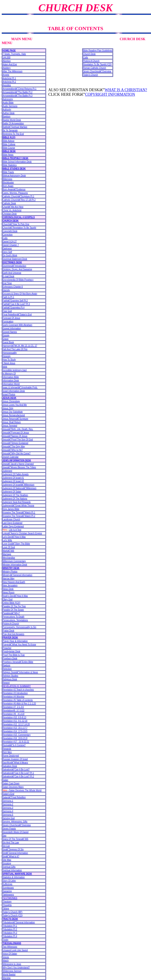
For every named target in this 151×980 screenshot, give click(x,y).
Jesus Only (8, 408)
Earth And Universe (12, 273)
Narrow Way (9, 578)
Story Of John (9, 881)
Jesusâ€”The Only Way (14, 446)
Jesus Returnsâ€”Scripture (15, 419)
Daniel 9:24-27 (10, 242)
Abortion (7, 61)
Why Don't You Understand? (16, 968)
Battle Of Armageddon (13, 123)
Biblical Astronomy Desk (14, 176)
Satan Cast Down (11, 783)
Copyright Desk (10, 231)
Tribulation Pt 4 (10, 936)
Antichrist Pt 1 (9, 78)
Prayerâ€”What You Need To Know (19, 644)
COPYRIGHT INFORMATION (110, 94)
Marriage (7, 554)
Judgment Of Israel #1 (13, 478)
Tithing (6, 908)
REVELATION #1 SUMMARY (17, 686)
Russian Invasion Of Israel (15, 759)
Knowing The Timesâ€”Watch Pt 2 (19, 516)
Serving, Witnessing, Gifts (15, 822)
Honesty (7, 356)
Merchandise (9, 558)
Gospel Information (12, 328)
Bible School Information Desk (17, 162)
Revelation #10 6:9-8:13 (14, 717)
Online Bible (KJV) (11, 603)
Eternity (6, 290)
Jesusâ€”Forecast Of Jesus (16, 433)
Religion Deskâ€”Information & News (20, 672)
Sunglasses (8, 888)
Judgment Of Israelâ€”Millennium (18, 485)
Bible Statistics (10, 165)
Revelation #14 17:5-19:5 (15, 731)
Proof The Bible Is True (14, 655)
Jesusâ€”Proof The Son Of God (18, 440)
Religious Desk (10, 679)
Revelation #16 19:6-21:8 (15, 738)
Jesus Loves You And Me (15, 405)
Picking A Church (11, 624)
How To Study (9, 360)
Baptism (6, 116)
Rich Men (7, 752)
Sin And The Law (11, 842)
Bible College (9, 144)
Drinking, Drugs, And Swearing (17, 269)
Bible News (8, 155)
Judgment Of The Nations (15, 499)
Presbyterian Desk (11, 651)
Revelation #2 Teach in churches (18, 690)
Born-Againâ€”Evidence (14, 189)
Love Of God (9, 547)
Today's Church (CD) (13, 915)
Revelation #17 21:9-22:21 (16, 742)
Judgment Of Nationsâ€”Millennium (19, 488)
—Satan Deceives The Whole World (22, 790)
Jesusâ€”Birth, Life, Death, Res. (18, 429)
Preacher (7, 648)
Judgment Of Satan (12, 492)
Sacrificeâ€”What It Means (15, 763)
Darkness (7, 248)
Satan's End (8, 794)
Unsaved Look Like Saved (15, 950)
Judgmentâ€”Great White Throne (18, 506)
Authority (7, 110)
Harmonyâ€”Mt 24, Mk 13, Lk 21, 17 (20, 346)
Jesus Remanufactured (14, 415)
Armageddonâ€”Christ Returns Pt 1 (19, 89)
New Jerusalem (10, 585)
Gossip (6, 335)
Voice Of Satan (10, 954)
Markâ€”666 (8, 551)
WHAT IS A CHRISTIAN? (126, 90)
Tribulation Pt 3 (10, 933)
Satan (5, 780)
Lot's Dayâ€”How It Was (14, 537)
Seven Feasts (9, 829)
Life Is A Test (15, 530)
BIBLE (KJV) (9, 137)
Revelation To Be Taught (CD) (97, 64)
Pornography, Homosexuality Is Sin (19, 627)
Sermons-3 (8, 808)
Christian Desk (10, 214)
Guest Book (8, 342)
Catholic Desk (9, 203)
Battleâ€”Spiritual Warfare (15, 127)
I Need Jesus (9, 363)
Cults (5, 238)
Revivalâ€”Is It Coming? (14, 745)
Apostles (7, 85)
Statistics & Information (14, 877)
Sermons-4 (8, 811)
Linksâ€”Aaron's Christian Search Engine (22, 533)
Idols (5, 367)
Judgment (7, 471)
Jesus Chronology (11, 401)
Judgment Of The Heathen (15, 495)
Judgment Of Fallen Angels (16, 474)
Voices (6, 957)
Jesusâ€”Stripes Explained (15, 443)
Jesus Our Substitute (13, 412)
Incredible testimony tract (15, 370)
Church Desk (89, 54)
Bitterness (7, 179)
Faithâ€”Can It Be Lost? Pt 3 (16, 304)
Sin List (6, 846)
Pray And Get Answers (13, 634)
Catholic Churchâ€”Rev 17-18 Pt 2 (19, 200)
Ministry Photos (10, 572)
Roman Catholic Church (95, 68)
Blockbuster (8, 182)
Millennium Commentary (14, 561)
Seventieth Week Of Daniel (16, 832)
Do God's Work (10, 255)
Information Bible (11, 377)
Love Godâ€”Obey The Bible (16, 544)
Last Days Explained (12, 523)
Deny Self (7, 252)
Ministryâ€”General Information (17, 575)
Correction (8, 235)
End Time (7, 283)
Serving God (9, 818)
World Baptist (9, 974)
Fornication (8, 321)
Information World (11, 384)
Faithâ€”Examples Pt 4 (14, 308)
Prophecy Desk (10, 658)
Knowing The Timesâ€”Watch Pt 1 (19, 512)
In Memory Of (9, 374)
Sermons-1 (8, 801)
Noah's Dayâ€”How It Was (15, 596)
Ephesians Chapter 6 (13, 287)
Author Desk (9, 113)
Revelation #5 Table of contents (18, 700)
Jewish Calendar (11, 457)
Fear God (7, 311)
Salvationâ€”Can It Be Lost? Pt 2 (18, 776)
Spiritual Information (12, 870)
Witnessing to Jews (12, 964)
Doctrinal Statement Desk (15, 259)
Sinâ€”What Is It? (11, 856)
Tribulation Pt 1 (10, 926)
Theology (7, 902)
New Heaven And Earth (14, 582)
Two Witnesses (10, 947)
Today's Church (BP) (12, 912)
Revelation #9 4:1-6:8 (14, 714)
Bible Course (9, 148)
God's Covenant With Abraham (17, 325)
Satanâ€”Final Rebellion (14, 797)
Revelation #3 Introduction (15, 693)
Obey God (8, 599)
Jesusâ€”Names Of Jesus (15, 436)
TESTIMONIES (10, 898)
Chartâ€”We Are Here (13, 207)
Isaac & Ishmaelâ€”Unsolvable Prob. (20, 387)
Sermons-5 (8, 815)
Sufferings (7, 884)
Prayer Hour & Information (15, 641)
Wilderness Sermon (12, 971)
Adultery (7, 68)
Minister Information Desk (15, 565)
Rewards (7, 749)
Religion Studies (10, 676)
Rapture (6, 665)
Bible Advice (8, 141)
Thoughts (7, 905)
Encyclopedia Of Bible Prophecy (18, 280)
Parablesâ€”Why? (11, 613)
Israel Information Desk (14, 391)
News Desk (8, 589)
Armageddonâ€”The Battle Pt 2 (18, 92)
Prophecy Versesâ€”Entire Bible (18, 662)
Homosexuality (10, 353)
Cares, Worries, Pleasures (15, 193)
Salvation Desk (10, 766)
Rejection (7, 669)
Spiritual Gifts (9, 867)
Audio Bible (8, 103)
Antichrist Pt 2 (9, 82)
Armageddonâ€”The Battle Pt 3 (18, 96)
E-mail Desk (8, 276)
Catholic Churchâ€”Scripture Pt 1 (18, 196)
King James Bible (11, 509)
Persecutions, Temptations (15, 620)
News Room (8, 592)
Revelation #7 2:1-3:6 (13, 707)
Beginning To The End (13, 134)
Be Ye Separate (10, 130)
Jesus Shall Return (12, 422)
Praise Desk (8, 631)
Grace (6, 339)
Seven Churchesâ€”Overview (17, 825)
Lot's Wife (7, 540)
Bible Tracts (8, 172)
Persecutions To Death (13, 617)
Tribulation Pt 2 (10, 929)
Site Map (7, 860)
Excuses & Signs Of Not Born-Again (20, 294)
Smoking (7, 863)
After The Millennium (13, 71)
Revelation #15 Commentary (17, 735)
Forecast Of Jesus (11, 318)
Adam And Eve (10, 64)
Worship (7, 978)
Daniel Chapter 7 (11, 245)
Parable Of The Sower (13, 610)
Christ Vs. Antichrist (12, 210)
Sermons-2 (8, 804)
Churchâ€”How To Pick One (16, 224)
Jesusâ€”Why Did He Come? (17, 453)
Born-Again (8, 186)
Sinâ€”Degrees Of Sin (13, 849)
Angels (6, 75)
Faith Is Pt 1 (8, 297)
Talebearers (8, 895)
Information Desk (11, 380)
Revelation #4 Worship (13, 697)
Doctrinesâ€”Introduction (14, 266)
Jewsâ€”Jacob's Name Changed (18, 464)
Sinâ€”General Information (15, 853)
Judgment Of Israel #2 (13, 481)
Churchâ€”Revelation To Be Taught (19, 228)
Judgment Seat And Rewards (17, 502)
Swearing (7, 891)
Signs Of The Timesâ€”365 (15, 839)
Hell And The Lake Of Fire (15, 349)
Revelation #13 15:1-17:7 (15, 728)
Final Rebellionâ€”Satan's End (17, 314)
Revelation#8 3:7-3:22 (14, 710)
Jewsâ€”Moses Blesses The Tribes (19, 467)
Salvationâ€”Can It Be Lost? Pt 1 (18, 773)
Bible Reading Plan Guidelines (98, 50)
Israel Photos (9, 394)
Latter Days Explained (13, 526)
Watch (6, 961)
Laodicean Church (11, 519)
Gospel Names (10, 332)
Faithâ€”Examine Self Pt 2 (15, 301)
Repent (6, 683)
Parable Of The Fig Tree (14, 606)
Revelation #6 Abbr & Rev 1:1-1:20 (19, 704)
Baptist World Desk (12, 120)
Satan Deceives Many (13, 787)
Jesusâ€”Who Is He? (13, 450)
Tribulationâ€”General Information (19, 922)
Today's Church (91, 75)
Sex (4, 836)
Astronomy (8, 99)
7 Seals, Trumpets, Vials (14, 54)
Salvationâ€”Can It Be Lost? (16, 770)
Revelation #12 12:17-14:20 (16, 724)
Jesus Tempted (10, 426)
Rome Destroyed (11, 756)
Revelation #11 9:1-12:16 (15, 721)
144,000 (6, 57)
